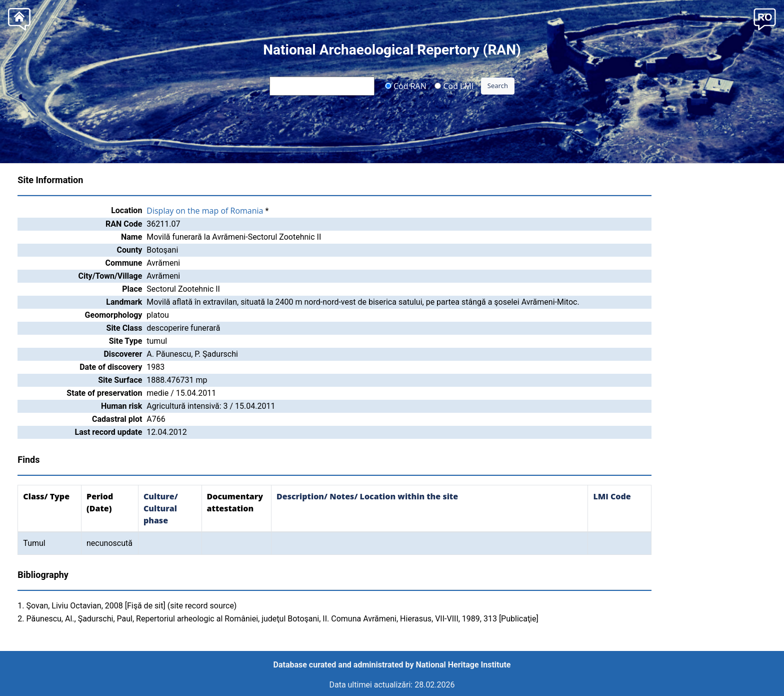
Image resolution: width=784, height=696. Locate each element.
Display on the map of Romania (205, 211)
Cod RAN (406, 86)
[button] (765, 18)
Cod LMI (454, 86)
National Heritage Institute (463, 665)
